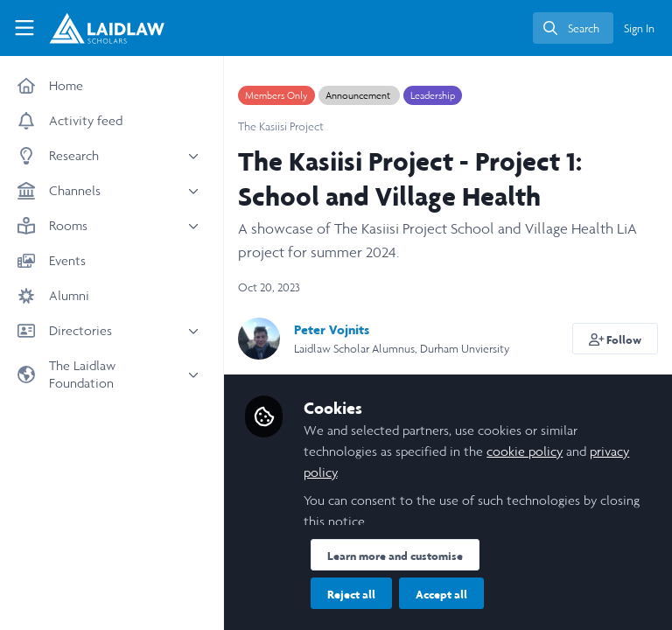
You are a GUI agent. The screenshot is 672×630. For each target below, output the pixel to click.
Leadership (433, 95)
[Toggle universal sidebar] (24, 28)
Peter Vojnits (332, 329)
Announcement (359, 95)
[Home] (93, 28)
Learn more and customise (395, 556)
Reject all (351, 594)
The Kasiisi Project (281, 126)
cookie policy (525, 451)
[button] (616, 339)
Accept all (441, 594)
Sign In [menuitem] (639, 28)
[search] (573, 28)
